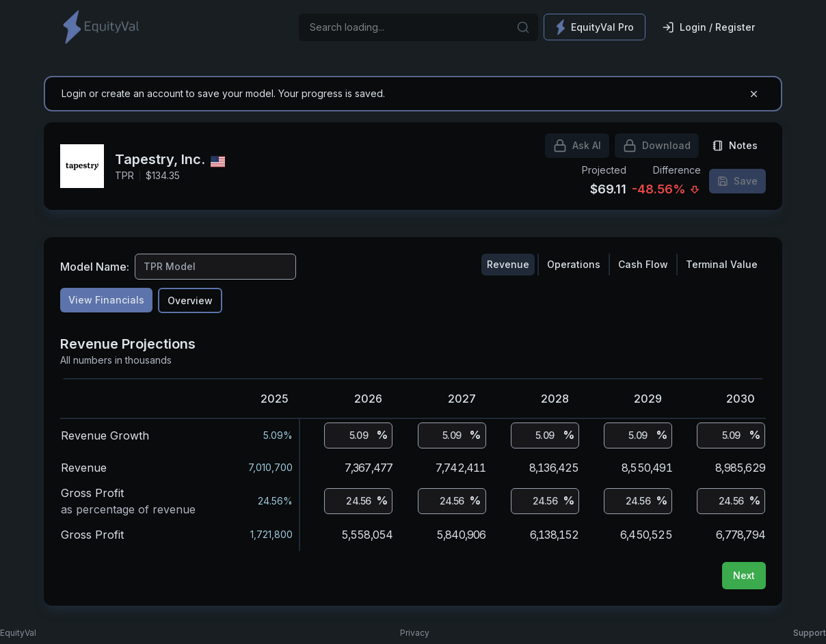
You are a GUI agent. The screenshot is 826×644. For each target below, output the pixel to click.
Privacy (415, 633)
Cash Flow (643, 264)
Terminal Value (722, 264)
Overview (190, 300)
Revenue (508, 264)
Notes (735, 145)
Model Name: (95, 267)
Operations (574, 264)
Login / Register (708, 27)
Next (744, 575)
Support (810, 633)
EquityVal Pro (595, 27)
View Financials (106, 300)
